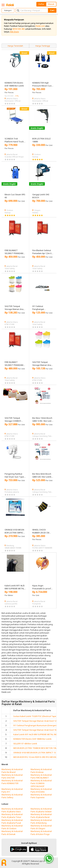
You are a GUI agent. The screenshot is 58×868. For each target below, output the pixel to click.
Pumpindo (37, 604)
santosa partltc (11, 604)
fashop (35, 157)
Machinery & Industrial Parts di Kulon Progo (41, 833)
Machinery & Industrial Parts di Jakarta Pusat (12, 821)
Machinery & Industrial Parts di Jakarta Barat (41, 816)
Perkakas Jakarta (12, 492)
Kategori (8, 10)
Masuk (51, 4)
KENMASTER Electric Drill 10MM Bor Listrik (32, 739)
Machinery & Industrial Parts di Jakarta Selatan (41, 810)
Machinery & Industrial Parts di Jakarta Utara (12, 810)
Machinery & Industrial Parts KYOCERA (41, 790)
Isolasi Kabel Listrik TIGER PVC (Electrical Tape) (35, 716)
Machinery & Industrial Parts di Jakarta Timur (12, 816)
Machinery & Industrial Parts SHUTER (12, 776)
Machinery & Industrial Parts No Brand (12, 771)
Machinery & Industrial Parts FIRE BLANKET (41, 776)
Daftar (41, 4)
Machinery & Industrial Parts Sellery (12, 796)
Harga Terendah (15, 46)
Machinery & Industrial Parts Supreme (41, 796)
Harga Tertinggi (43, 46)
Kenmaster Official (13, 101)
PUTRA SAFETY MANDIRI (42, 548)
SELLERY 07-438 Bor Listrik (25, 744)
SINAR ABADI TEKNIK (13, 548)
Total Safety (10, 268)
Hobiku (35, 213)
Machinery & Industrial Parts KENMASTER (12, 782)
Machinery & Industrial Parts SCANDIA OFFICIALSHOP (41, 783)
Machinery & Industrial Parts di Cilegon (41, 827)
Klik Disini (14, 32)
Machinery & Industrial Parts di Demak (12, 833)
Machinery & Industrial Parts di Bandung (41, 821)
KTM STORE (10, 324)
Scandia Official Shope (14, 157)
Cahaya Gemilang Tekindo (43, 436)
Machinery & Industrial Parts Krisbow (41, 771)
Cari (52, 10)
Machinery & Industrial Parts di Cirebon (12, 827)
